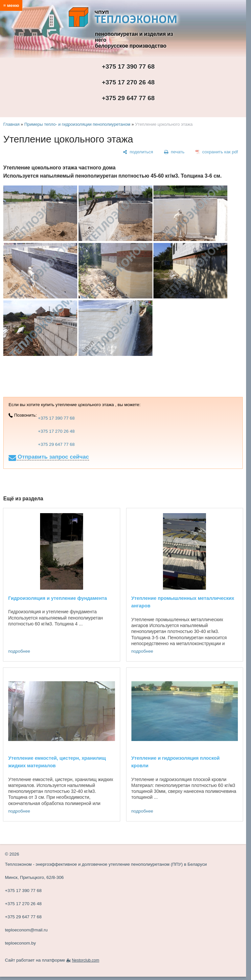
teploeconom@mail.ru (26, 930)
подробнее (19, 651)
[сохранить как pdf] (217, 152)
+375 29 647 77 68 (128, 98)
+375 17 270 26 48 (128, 82)
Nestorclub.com (86, 960)
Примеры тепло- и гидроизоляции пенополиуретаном (77, 124)
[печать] (174, 152)
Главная (11, 124)
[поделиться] (138, 152)
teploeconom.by (20, 943)
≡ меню (11, 5)
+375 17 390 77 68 (128, 66)
